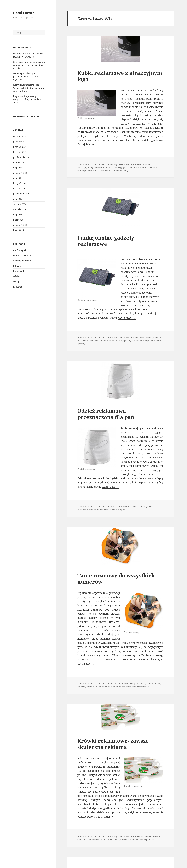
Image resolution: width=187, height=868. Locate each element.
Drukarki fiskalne (22, 256)
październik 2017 (22, 194)
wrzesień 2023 (20, 162)
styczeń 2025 (19, 136)
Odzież (16, 276)
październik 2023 (22, 157)
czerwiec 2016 (20, 209)
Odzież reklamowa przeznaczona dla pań (106, 414)
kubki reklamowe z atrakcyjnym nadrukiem (116, 167)
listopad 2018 (20, 183)
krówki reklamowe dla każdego (104, 840)
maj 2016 (18, 215)
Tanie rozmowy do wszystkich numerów (116, 578)
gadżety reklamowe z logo (136, 341)
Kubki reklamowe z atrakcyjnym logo (120, 76)
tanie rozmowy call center (133, 684)
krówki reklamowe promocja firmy (137, 840)
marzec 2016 (19, 220)
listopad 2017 (20, 189)
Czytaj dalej (86, 144)
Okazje (17, 282)
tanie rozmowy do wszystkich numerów (106, 687)
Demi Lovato (24, 13)
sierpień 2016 (20, 204)
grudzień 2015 (20, 225)
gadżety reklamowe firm (111, 341)
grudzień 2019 (20, 173)
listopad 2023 (20, 152)
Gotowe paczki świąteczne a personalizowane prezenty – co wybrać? (29, 76)
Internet (17, 266)
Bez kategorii (20, 250)
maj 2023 (18, 168)
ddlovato (101, 164)
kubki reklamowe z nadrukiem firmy (110, 171)
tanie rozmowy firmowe (138, 687)
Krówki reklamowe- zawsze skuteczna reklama (113, 744)
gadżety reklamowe (143, 337)
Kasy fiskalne (20, 271)
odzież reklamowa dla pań (112, 510)
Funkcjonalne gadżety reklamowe (106, 241)
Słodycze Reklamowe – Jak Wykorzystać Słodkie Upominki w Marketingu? (29, 88)
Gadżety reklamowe (23, 261)
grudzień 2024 (20, 142)
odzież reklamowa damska (133, 507)
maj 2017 (18, 199)
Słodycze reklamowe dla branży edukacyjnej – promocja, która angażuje (29, 65)
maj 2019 (18, 178)
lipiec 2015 (18, 230)
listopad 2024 (20, 147)
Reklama (17, 287)
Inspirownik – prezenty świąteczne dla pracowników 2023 (28, 99)
